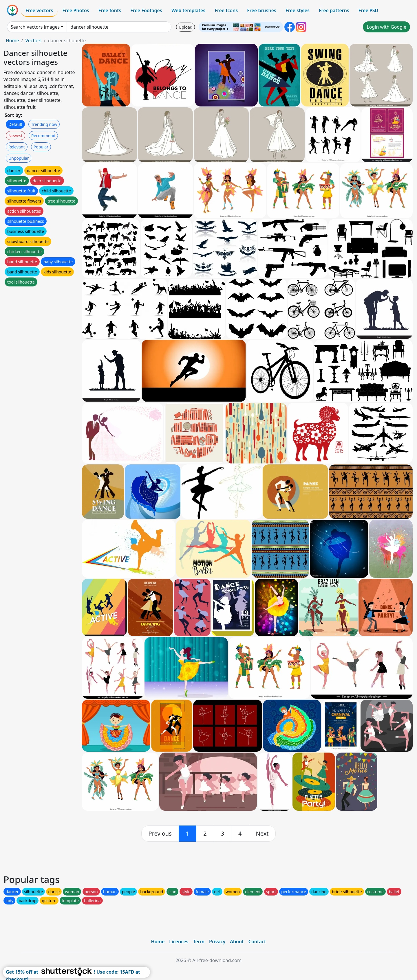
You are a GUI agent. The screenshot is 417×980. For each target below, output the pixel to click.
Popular (41, 147)
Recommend (43, 136)
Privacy (217, 942)
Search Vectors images (35, 27)
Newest (15, 136)
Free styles (298, 10)
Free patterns (334, 10)
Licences (179, 942)
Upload (185, 27)
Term (199, 942)
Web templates (188, 10)
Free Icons (226, 10)
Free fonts (110, 10)
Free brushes (262, 10)
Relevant (17, 147)
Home (12, 41)
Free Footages (146, 10)
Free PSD (368, 10)
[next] (262, 834)
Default (15, 124)
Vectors (33, 41)
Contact (257, 942)
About (237, 942)
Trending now (44, 124)
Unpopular (19, 158)
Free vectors (39, 10)
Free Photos (76, 10)
